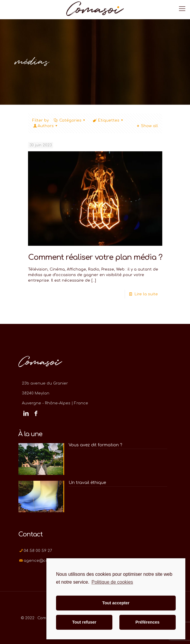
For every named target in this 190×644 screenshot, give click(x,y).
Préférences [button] (147, 622)
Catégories (70, 120)
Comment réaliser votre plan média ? (95, 257)
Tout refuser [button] (84, 622)
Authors (46, 126)
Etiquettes (108, 120)
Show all (147, 126)
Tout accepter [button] (116, 603)
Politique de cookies (112, 582)
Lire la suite (146, 294)
